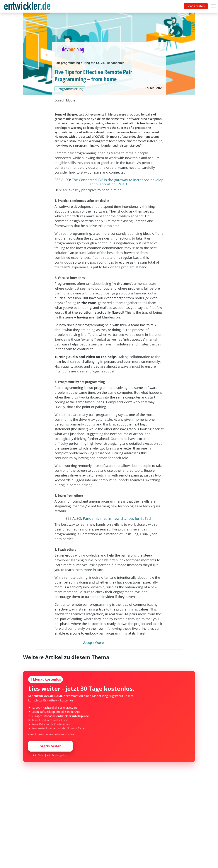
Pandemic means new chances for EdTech (118, 518)
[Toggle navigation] (28, 6)
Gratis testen (196, 6)
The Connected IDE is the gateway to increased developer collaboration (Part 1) (118, 182)
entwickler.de (27, 7)
